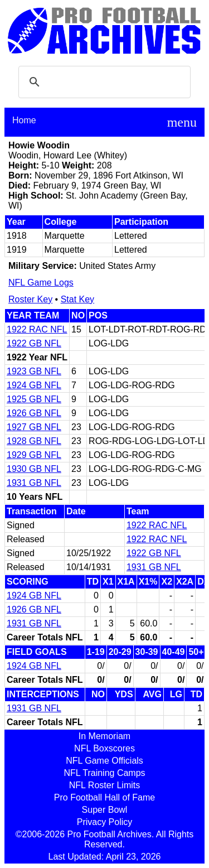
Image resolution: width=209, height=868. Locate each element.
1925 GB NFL (34, 399)
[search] (103, 82)
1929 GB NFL (34, 455)
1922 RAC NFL (37, 329)
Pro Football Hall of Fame (104, 797)
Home (24, 120)
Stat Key (77, 299)
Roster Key (30, 299)
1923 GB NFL (34, 371)
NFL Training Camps (104, 773)
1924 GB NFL (34, 385)
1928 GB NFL (34, 441)
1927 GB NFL (34, 427)
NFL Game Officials (104, 761)
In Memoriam (104, 736)
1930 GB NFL (34, 469)
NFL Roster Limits (104, 785)
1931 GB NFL (34, 483)
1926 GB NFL (34, 413)
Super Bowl (105, 810)
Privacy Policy (105, 822)
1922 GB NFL (34, 343)
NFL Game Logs (41, 283)
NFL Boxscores (104, 748)
